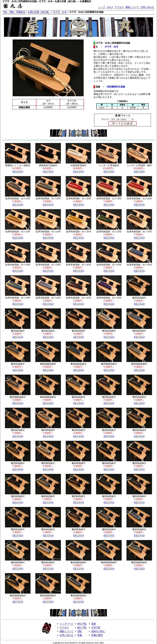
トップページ (66, 624)
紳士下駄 (82, 624)
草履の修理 (97, 635)
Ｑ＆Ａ (110, 7)
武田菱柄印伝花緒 (116, 87)
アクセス (119, 7)
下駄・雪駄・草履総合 (14, 12)
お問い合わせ (147, 7)
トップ (102, 7)
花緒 (94, 624)
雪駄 (80, 631)
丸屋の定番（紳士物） (39, 12)
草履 (80, 635)
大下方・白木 (60, 12)
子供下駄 (96, 627)
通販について (132, 7)
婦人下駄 (82, 627)
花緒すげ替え (98, 631)
